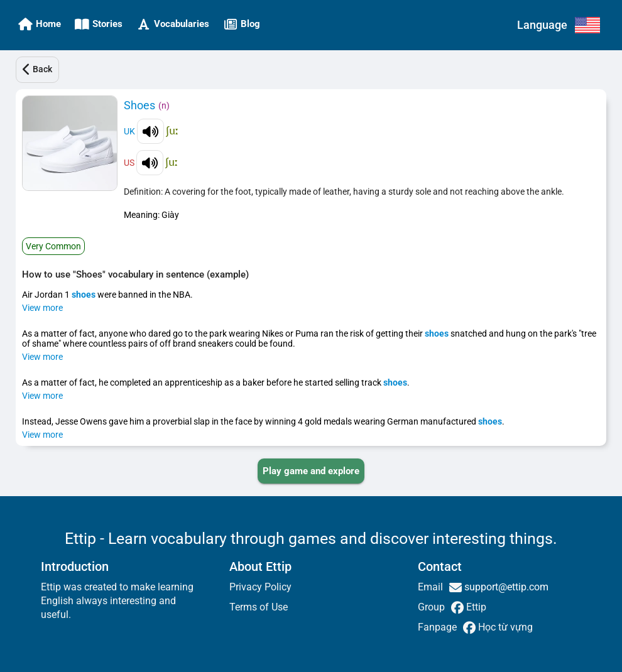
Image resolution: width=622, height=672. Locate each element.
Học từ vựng (504, 627)
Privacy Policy (260, 587)
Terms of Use (259, 607)
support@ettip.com (505, 587)
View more (42, 308)
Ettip (475, 607)
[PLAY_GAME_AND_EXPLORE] (311, 471)
